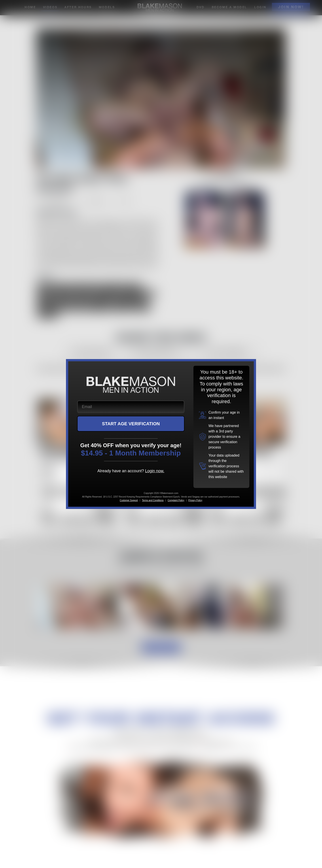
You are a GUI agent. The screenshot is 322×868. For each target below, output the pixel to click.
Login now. (155, 471)
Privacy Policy (195, 500)
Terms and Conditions (153, 500)
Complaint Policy (176, 500)
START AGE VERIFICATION (131, 424)
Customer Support (129, 500)
